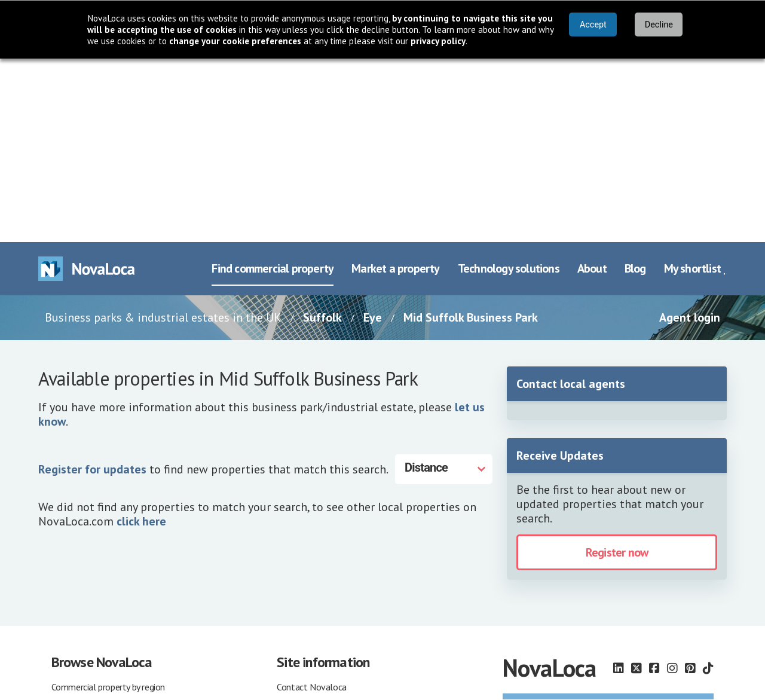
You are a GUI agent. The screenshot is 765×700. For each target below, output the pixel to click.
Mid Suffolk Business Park (471, 134)
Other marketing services (324, 635)
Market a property (395, 85)
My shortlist (695, 85)
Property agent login (90, 617)
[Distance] (444, 285)
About (592, 85)
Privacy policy (302, 559)
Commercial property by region (108, 503)
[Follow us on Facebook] (654, 485)
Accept (593, 25)
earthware (589, 655)
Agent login (690, 134)
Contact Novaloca (312, 503)
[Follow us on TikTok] (708, 485)
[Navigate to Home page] (87, 85)
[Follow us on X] (637, 485)
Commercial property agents (105, 540)
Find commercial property (273, 85)
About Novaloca (308, 522)
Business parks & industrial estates (118, 559)
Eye (373, 134)
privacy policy (438, 41)
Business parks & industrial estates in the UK (163, 134)
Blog (635, 85)
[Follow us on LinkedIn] (619, 485)
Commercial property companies (112, 522)
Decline (659, 25)
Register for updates (92, 285)
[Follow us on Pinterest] (690, 485)
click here (141, 337)
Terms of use (302, 540)
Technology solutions (509, 85)
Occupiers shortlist (87, 635)
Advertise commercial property (335, 617)
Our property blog (310, 654)
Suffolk (322, 134)
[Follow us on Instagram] (672, 485)
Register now (617, 369)
